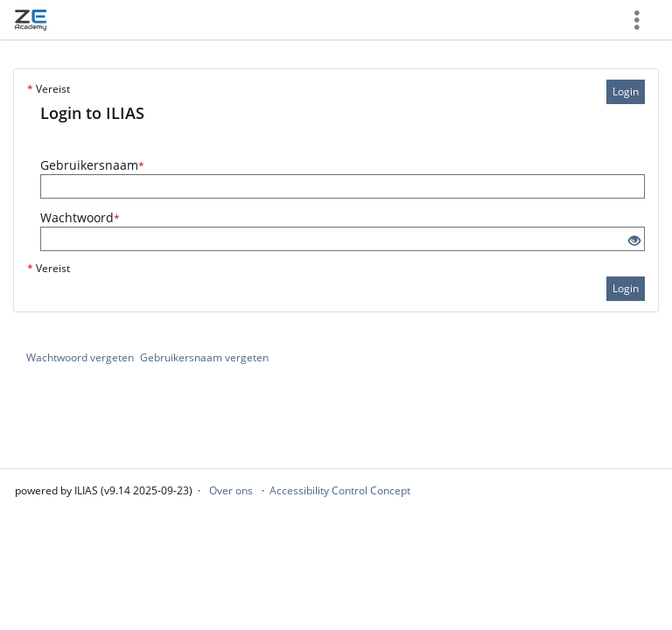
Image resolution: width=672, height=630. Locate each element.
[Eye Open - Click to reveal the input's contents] (634, 241)
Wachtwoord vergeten (80, 357)
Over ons (231, 490)
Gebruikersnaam (92, 165)
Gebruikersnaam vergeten (204, 357)
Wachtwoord (80, 217)
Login (626, 91)
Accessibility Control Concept (340, 490)
